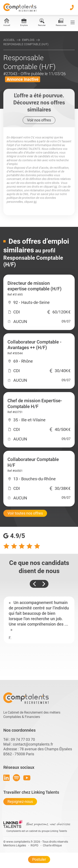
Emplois (28, 40)
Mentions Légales (15, 845)
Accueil (9, 40)
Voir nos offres (39, 120)
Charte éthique (52, 845)
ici (56, 187)
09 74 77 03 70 (23, 739)
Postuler (39, 859)
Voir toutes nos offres (25, 513)
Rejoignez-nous (20, 801)
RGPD (34, 845)
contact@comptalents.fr (33, 744)
